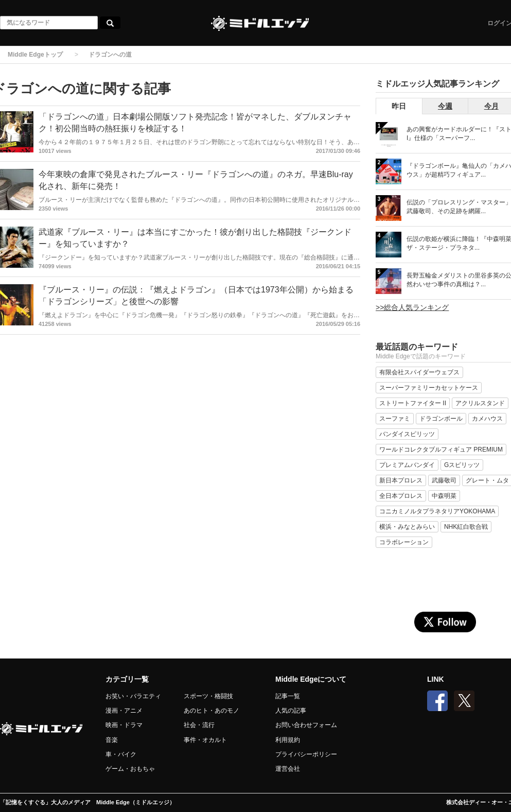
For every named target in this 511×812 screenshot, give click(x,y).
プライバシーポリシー (306, 754)
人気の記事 (291, 711)
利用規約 (288, 740)
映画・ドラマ (124, 725)
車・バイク (121, 754)
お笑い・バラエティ (133, 696)
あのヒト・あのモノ (212, 711)
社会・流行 (199, 725)
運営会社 (288, 769)
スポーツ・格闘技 (208, 696)
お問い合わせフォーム (306, 725)
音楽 (112, 740)
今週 (445, 106)
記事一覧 (288, 696)
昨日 (399, 106)
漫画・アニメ (124, 711)
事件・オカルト (205, 740)
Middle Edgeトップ (35, 55)
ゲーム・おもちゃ (130, 769)
